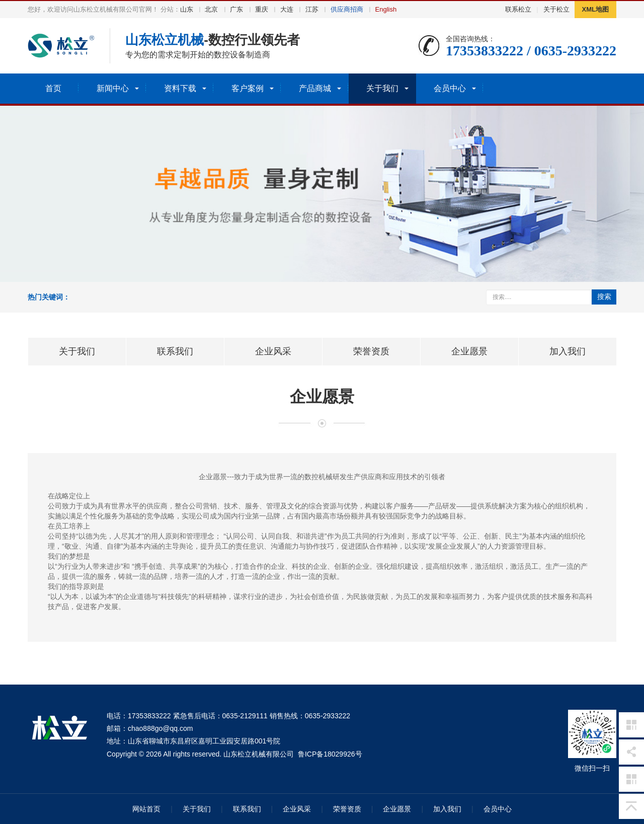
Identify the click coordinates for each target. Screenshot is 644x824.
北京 (211, 9)
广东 (236, 9)
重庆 (262, 9)
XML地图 (595, 9)
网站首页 (146, 809)
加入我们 (447, 809)
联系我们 (247, 809)
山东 (187, 9)
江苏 (312, 9)
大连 (287, 9)
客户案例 (248, 88)
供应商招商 (347, 9)
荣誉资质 (347, 809)
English (386, 9)
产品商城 (315, 88)
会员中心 (498, 809)
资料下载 (180, 88)
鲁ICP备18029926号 (330, 754)
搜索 (604, 296)
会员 (450, 88)
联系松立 (518, 9)
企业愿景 (397, 809)
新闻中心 (113, 88)
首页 (53, 88)
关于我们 (382, 88)
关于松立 (556, 9)
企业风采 (297, 809)
